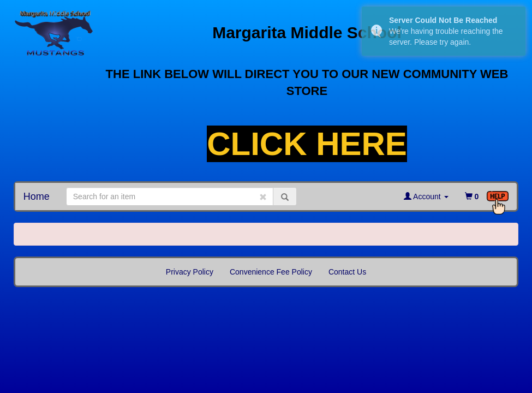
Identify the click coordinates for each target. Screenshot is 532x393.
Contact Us (347, 272)
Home (37, 196)
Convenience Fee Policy (271, 272)
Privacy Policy (190, 272)
